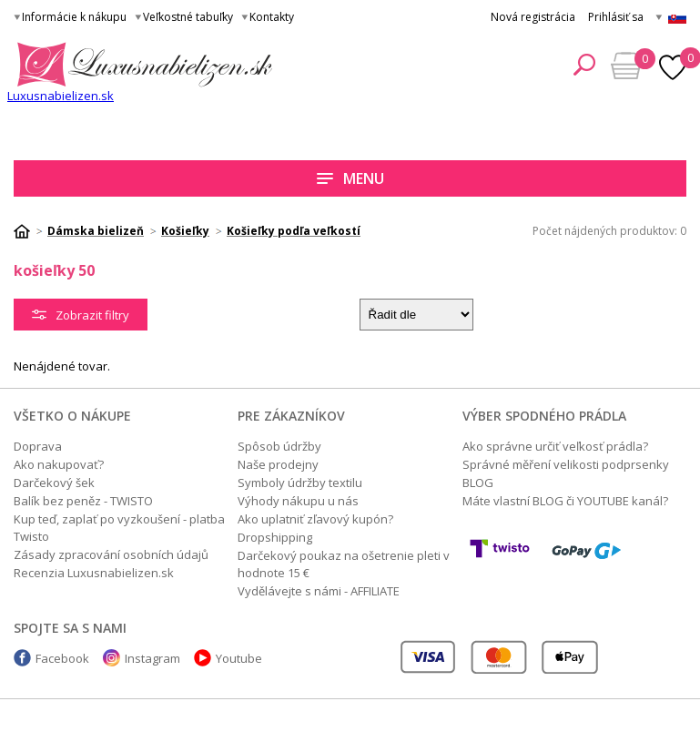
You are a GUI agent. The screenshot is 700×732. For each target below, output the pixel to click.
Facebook (62, 658)
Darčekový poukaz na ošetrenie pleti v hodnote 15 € (344, 564)
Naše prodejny (278, 464)
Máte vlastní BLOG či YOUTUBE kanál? (565, 501)
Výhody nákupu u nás (298, 501)
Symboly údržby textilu (300, 483)
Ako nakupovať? (59, 464)
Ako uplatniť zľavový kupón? (315, 519)
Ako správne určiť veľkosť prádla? (555, 446)
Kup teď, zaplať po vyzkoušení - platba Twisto (119, 528)
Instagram (152, 658)
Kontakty (272, 17)
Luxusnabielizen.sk (61, 96)
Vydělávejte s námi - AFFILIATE (319, 591)
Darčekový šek (54, 483)
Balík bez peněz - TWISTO (83, 501)
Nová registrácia (533, 17)
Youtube (239, 658)
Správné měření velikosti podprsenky (566, 464)
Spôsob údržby (279, 446)
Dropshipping (275, 537)
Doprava (38, 446)
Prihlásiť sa (616, 17)
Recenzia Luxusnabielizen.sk (94, 573)
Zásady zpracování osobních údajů (111, 554)
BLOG (478, 483)
